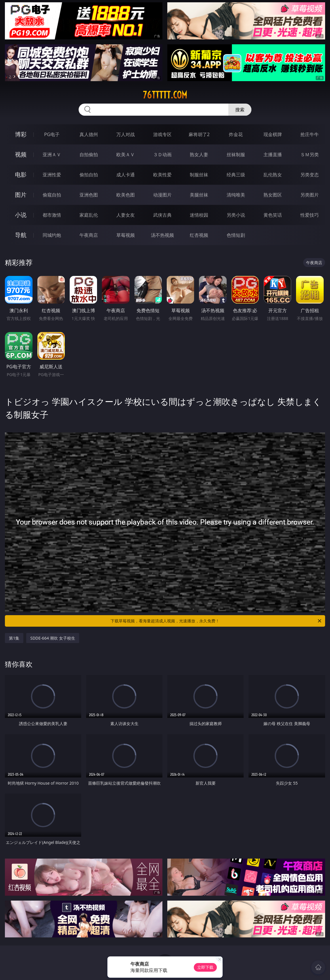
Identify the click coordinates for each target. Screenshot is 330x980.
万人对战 (126, 134)
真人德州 (89, 134)
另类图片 (310, 195)
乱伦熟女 (273, 175)
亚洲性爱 (52, 175)
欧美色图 (126, 195)
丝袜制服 (236, 155)
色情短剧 (236, 235)
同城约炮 (52, 235)
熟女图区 (273, 195)
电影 (21, 175)
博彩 (21, 134)
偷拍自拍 (89, 175)
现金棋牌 (273, 134)
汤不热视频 (162, 235)
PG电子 (52, 134)
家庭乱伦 (89, 215)
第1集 (14, 638)
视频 (21, 154)
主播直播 (273, 155)
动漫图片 (162, 195)
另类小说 (236, 215)
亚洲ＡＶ (52, 155)
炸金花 (236, 134)
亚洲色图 (89, 195)
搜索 (240, 110)
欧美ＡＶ (126, 155)
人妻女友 (126, 215)
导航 (21, 235)
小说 (21, 215)
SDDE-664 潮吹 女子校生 (53, 638)
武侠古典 (162, 215)
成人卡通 (126, 175)
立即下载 (205, 967)
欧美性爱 (162, 175)
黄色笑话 (273, 215)
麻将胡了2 (199, 134)
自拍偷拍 (89, 155)
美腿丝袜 (199, 195)
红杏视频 (199, 235)
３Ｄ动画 (162, 155)
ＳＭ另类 (310, 155)
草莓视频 (126, 235)
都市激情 (52, 215)
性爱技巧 (310, 215)
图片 (21, 195)
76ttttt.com (165, 95)
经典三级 (236, 175)
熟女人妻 (199, 155)
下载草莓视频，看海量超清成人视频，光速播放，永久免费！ (216, 621)
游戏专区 (162, 134)
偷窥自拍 (52, 195)
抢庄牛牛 (310, 134)
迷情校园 (199, 215)
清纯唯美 (236, 195)
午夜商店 (89, 235)
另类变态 (310, 175)
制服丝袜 (199, 175)
